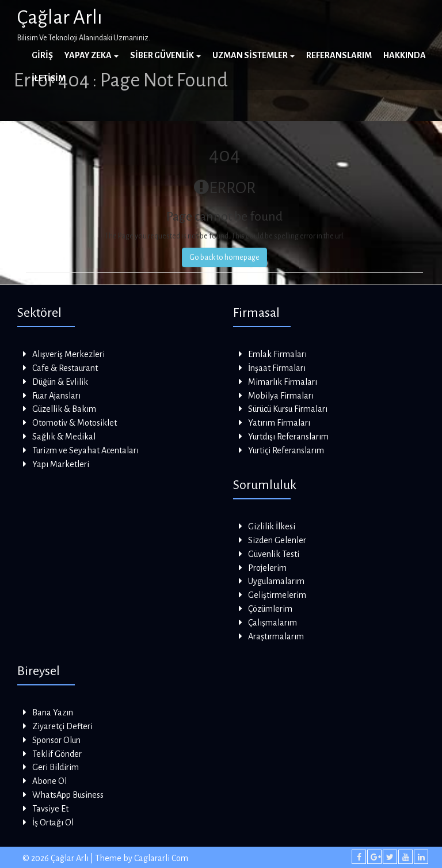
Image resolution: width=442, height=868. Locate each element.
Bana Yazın (53, 712)
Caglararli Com (161, 858)
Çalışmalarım (273, 623)
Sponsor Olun (56, 740)
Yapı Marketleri (61, 464)
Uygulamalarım (276, 581)
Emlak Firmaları (277, 354)
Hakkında (405, 55)
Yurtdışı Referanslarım (288, 437)
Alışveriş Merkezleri (68, 354)
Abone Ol (49, 781)
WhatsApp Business (68, 795)
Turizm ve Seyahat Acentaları (85, 450)
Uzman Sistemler (254, 55)
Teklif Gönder (57, 754)
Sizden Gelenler (277, 540)
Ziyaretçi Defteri (62, 726)
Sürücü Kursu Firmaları (288, 409)
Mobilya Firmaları (281, 396)
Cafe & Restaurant (65, 368)
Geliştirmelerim (277, 595)
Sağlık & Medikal (64, 437)
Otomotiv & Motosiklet (75, 423)
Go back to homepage (224, 257)
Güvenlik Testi (274, 554)
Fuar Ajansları (56, 396)
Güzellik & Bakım (64, 409)
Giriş (42, 55)
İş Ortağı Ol (53, 822)
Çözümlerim (270, 609)
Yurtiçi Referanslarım (286, 450)
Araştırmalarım (276, 636)
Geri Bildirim (56, 767)
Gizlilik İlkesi (272, 526)
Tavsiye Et (50, 809)
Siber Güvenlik (165, 55)
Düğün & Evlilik (60, 382)
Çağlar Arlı (60, 17)
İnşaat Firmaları (277, 368)
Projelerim (267, 568)
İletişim (49, 78)
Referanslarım (339, 55)
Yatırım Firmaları (279, 423)
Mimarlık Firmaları (283, 382)
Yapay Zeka (92, 55)
